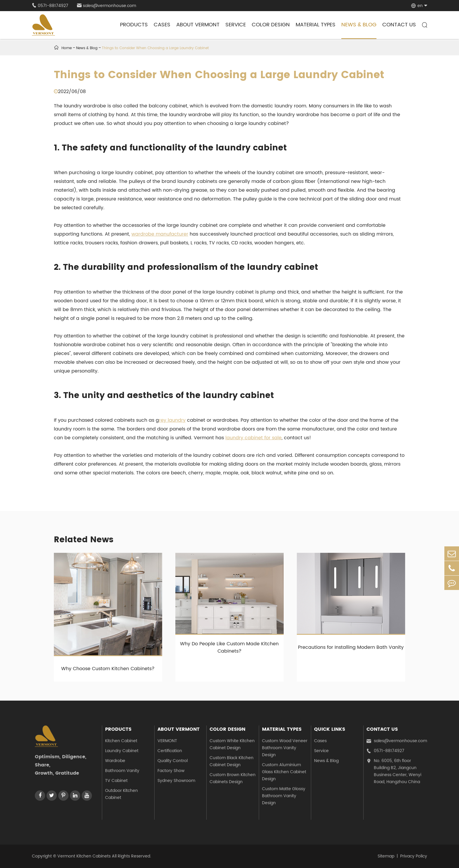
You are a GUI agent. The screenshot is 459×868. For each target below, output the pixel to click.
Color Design (271, 25)
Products (134, 25)
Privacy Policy (414, 856)
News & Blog (359, 25)
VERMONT (167, 741)
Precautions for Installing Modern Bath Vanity (351, 647)
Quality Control (173, 761)
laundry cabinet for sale (254, 438)
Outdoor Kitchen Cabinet (121, 794)
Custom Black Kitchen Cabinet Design (232, 761)
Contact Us (399, 25)
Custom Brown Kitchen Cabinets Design (233, 778)
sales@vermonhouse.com (107, 6)
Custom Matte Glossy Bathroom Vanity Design (284, 796)
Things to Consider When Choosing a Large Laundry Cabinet (155, 48)
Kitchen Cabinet (121, 741)
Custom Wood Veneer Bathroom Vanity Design (285, 748)
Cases (162, 25)
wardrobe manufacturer (160, 234)
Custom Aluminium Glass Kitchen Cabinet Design (284, 772)
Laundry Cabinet (122, 751)
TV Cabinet (116, 781)
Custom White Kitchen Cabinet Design (232, 744)
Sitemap (386, 856)
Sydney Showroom (176, 781)
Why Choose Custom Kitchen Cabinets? (108, 669)
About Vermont (198, 25)
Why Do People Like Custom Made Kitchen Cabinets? (229, 647)
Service (236, 25)
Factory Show (171, 771)
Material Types (316, 25)
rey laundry (172, 420)
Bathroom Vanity (122, 771)
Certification (170, 751)
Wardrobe (115, 761)
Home (67, 48)
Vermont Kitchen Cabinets (84, 856)
